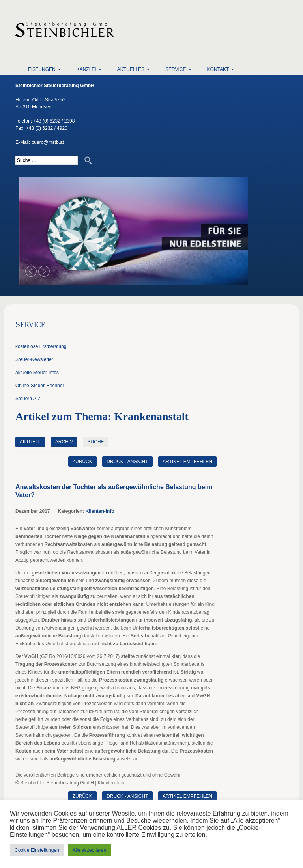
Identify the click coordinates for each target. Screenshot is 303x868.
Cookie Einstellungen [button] (37, 850)
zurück (82, 462)
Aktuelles (131, 69)
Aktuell (30, 442)
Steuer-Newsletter (34, 359)
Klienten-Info (100, 511)
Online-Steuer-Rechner (40, 386)
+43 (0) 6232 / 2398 (54, 121)
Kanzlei (86, 69)
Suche (96, 442)
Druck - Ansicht (127, 462)
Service (176, 69)
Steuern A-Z (28, 399)
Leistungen (40, 69)
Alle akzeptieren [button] (89, 850)
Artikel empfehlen (187, 462)
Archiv (64, 442)
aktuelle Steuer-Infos (37, 373)
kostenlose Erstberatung (41, 346)
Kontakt (218, 69)
